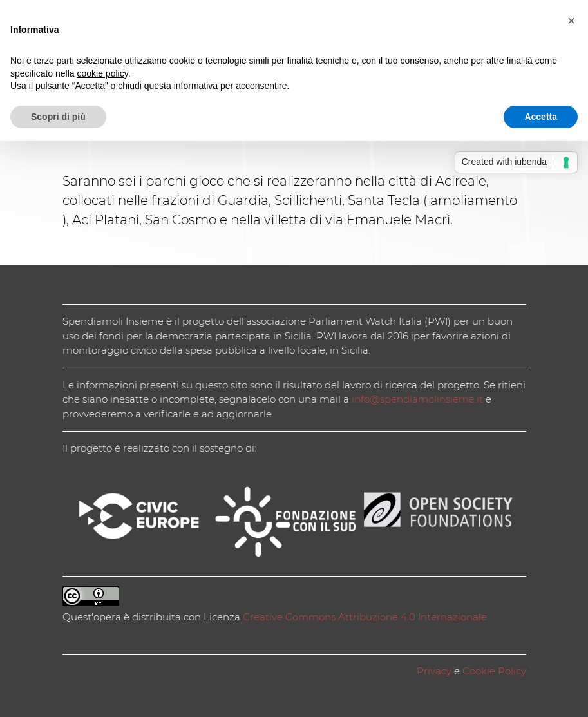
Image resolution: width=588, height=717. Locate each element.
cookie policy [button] (103, 73)
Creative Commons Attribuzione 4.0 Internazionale (365, 617)
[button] (571, 21)
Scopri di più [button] (58, 117)
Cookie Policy (494, 671)
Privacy (434, 671)
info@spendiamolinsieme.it (417, 399)
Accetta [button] (541, 117)
